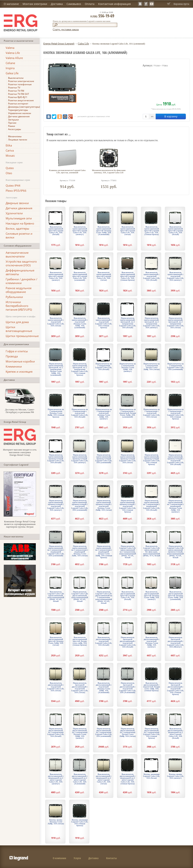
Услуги (77, 858)
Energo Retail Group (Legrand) (59, 44)
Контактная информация (114, 4)
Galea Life (12, 73)
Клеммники (14, 366)
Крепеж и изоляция (19, 372)
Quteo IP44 (13, 185)
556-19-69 (102, 16)
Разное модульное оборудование (19, 290)
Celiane (10, 63)
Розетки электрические (21, 81)
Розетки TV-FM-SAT (19, 94)
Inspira (10, 68)
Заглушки (13, 120)
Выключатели (16, 78)
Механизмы (15, 136)
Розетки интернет (18, 104)
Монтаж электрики (35, 4)
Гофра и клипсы (17, 351)
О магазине (11, 4)
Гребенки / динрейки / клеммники (21, 281)
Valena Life (13, 53)
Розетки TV (14, 88)
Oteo (9, 173)
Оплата (90, 4)
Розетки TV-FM (16, 91)
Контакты (111, 858)
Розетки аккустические (21, 100)
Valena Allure (14, 58)
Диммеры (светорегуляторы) (24, 107)
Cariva (10, 150)
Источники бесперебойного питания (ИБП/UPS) (19, 306)
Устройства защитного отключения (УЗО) (21, 263)
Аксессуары (15, 129)
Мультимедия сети (19, 218)
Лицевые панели (18, 140)
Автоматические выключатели (17, 254)
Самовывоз (74, 4)
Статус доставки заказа (66, 29)
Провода (12, 356)
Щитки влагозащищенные (19, 329)
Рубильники (14, 297)
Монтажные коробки (20, 361)
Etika (9, 145)
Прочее (12, 123)
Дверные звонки (17, 203)
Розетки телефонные (20, 84)
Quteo (10, 168)
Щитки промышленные (22, 336)
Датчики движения (19, 116)
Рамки (12, 126)
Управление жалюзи (20, 113)
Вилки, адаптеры (17, 228)
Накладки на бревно (20, 223)
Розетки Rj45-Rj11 (18, 97)
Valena (10, 48)
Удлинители (14, 213)
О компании (59, 858)
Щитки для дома (17, 322)
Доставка (57, 4)
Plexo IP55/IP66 (16, 191)
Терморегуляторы (18, 110)
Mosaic (10, 156)
